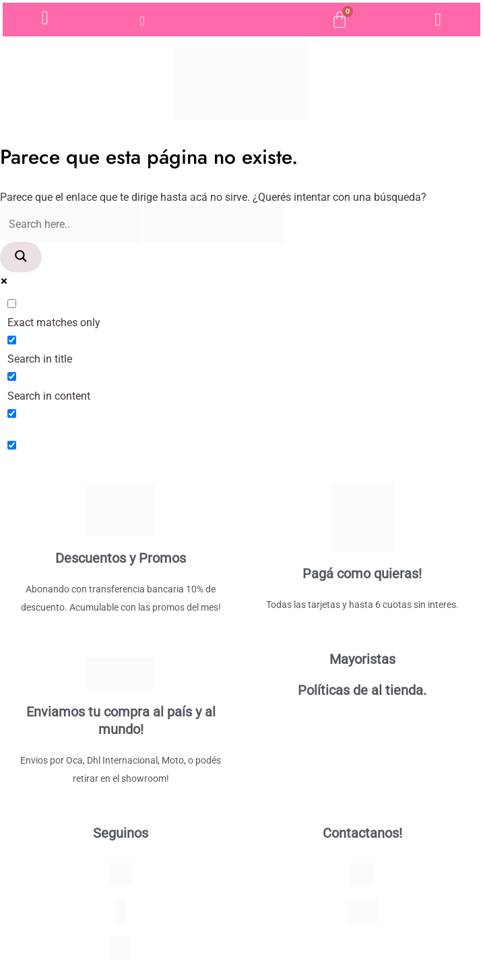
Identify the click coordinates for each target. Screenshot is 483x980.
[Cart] (340, 20)
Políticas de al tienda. (362, 690)
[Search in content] (12, 376)
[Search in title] (12, 340)
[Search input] (70, 224)
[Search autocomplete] (214, 224)
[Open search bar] (241, 20)
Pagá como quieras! (362, 574)
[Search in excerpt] (12, 414)
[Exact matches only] (12, 304)
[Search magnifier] (21, 257)
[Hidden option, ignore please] (12, 445)
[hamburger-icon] (143, 21)
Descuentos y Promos (121, 558)
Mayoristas (362, 659)
